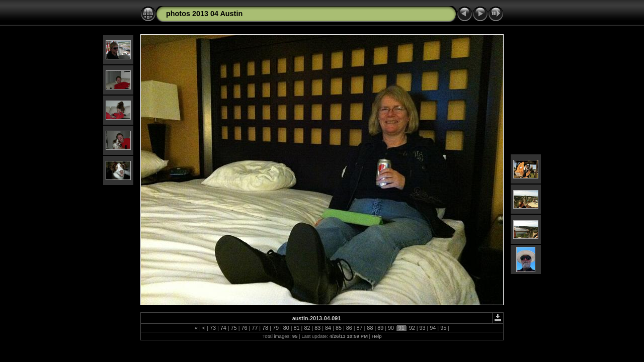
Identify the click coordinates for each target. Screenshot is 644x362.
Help (377, 336)
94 (433, 328)
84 (328, 328)
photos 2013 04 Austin (204, 14)
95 (443, 328)
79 (276, 328)
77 (255, 328)
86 (349, 328)
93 (423, 328)
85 (339, 328)
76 (244, 328)
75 (234, 328)
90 (391, 328)
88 (370, 328)
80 (286, 328)
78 (265, 328)
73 (213, 328)
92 (412, 328)
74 (223, 328)
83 (317, 328)
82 (307, 328)
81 (297, 328)
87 (360, 328)
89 (380, 328)
